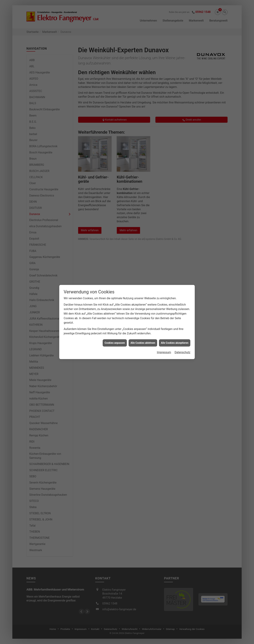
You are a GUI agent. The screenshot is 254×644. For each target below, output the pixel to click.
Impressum (164, 261)
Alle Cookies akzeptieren (175, 251)
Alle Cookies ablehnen (143, 251)
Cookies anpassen (115, 251)
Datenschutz (182, 261)
